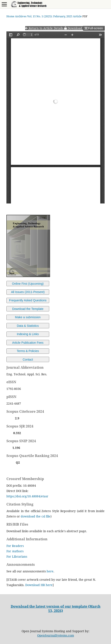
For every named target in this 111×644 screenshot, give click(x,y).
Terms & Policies (28, 351)
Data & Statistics (28, 326)
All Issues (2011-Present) (28, 292)
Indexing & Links (28, 334)
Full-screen (94, 28)
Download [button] (74, 28)
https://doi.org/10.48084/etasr (27, 496)
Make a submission (28, 317)
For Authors (15, 551)
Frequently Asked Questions (28, 300)
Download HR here (39, 585)
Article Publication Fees (28, 343)
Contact (28, 360)
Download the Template (28, 309)
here (50, 571)
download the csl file (36, 516)
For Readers (15, 546)
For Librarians (17, 556)
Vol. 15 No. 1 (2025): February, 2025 (50, 16)
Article (77, 16)
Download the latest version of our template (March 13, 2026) (56, 609)
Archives (21, 16)
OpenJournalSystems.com (56, 635)
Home (10, 16)
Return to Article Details (45, 28)
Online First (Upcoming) (28, 284)
